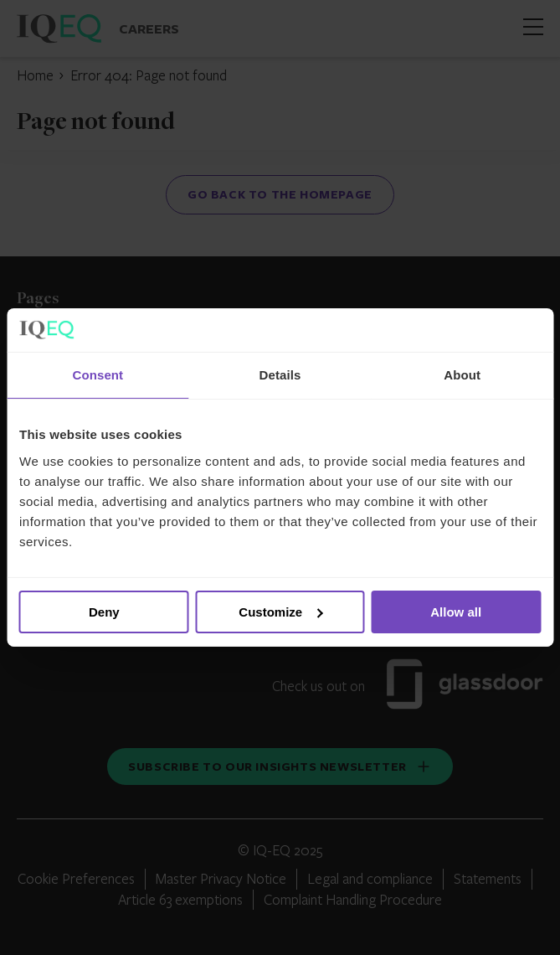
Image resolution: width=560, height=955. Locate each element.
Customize (280, 612)
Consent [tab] (98, 375)
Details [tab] (280, 375)
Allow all (456, 612)
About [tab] (462, 375)
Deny (104, 612)
